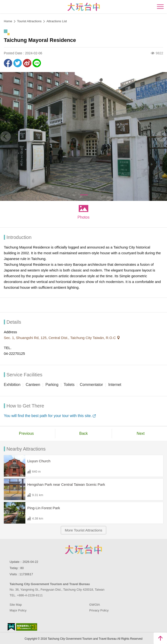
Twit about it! (18, 63)
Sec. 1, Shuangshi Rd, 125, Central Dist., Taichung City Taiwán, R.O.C (60, 338)
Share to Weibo (27, 63)
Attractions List (57, 21)
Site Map (16, 605)
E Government (11, 627)
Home (8, 21)
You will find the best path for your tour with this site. (48, 416)
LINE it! (37, 63)
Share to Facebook (8, 63)
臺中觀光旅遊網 (84, 7)
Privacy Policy (99, 610)
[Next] (161, 136)
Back (83, 433)
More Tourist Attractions (83, 530)
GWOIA (95, 605)
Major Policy (18, 610)
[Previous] (6, 136)
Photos (83, 217)
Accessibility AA (27, 627)
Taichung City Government (83, 549)
